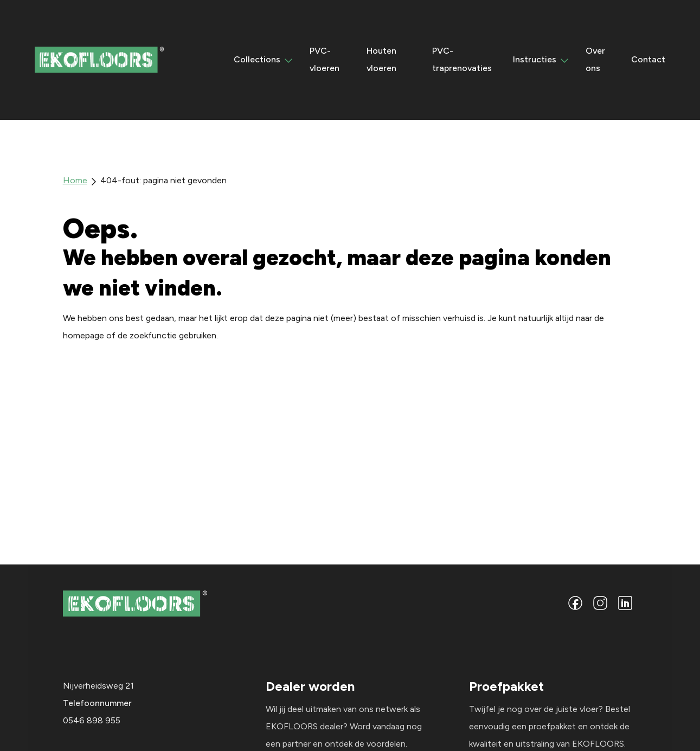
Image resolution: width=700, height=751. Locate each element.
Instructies (535, 60)
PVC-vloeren (325, 60)
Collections (257, 60)
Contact (648, 60)
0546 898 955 (92, 723)
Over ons (595, 60)
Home (75, 182)
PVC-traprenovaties (462, 60)
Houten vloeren (381, 60)
